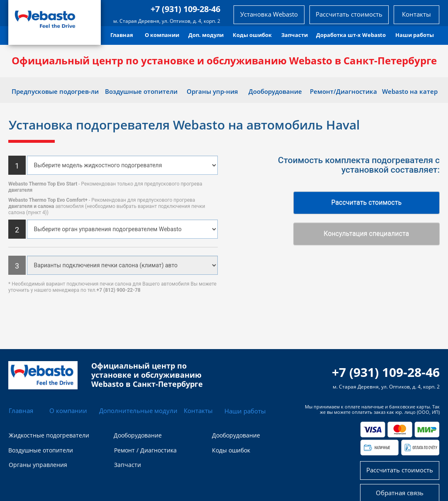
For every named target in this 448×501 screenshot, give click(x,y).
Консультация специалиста (366, 233)
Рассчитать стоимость (366, 202)
